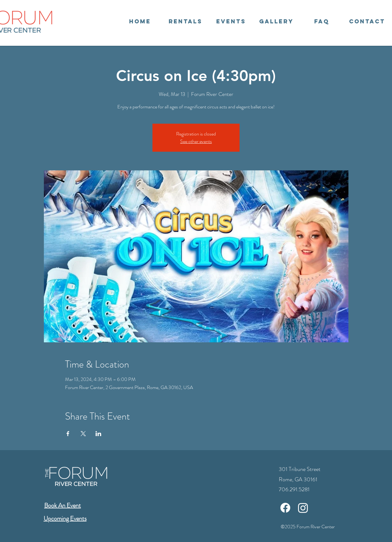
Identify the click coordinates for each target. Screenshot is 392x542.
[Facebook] (285, 508)
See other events (196, 141)
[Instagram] (303, 508)
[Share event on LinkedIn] (98, 434)
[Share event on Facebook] (68, 434)
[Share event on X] (83, 434)
